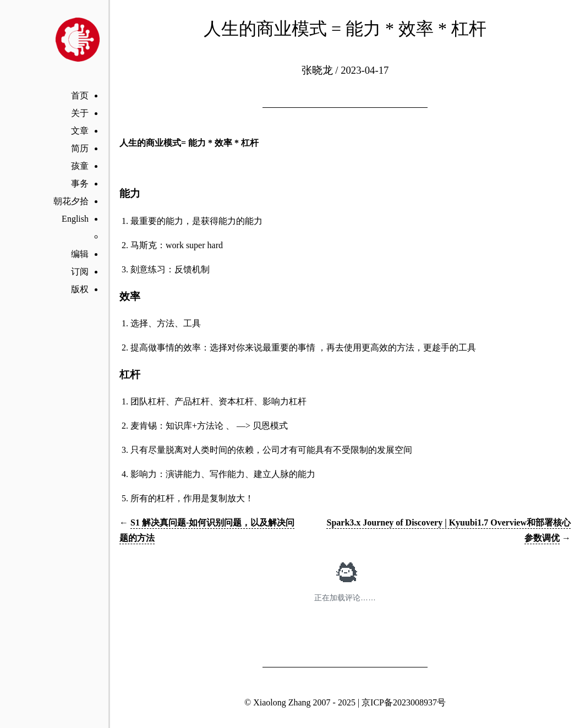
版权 (80, 289)
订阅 (80, 272)
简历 (80, 148)
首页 (80, 95)
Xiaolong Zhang (282, 702)
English (75, 219)
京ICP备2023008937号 (404, 702)
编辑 (80, 254)
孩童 (80, 166)
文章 (80, 131)
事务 (80, 184)
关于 (80, 113)
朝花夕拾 (71, 201)
